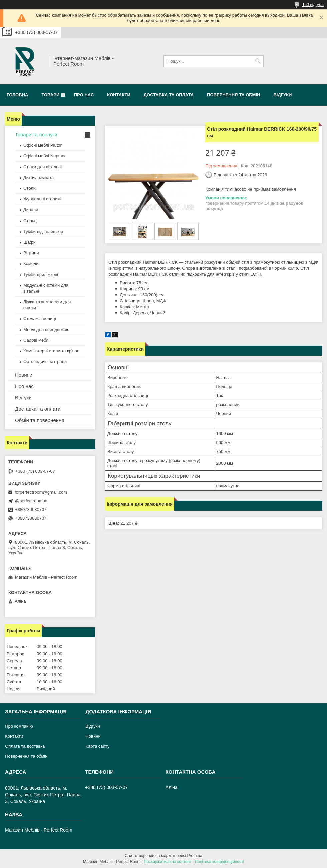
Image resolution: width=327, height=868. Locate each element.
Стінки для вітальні (43, 167)
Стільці (31, 221)
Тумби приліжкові (41, 274)
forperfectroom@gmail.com (41, 492)
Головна (17, 95)
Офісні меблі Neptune (45, 156)
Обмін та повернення (40, 420)
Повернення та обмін (233, 95)
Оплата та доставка (25, 746)
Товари (50, 95)
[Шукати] (258, 61)
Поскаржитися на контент (168, 862)
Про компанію (19, 726)
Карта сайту (97, 746)
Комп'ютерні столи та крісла (51, 351)
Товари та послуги (36, 135)
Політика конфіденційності (220, 862)
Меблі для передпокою (46, 329)
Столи (30, 188)
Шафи (30, 242)
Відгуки (282, 95)
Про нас (84, 95)
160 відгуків (313, 5)
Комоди (31, 263)
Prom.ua (195, 856)
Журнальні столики (43, 199)
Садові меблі (36, 340)
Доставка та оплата (169, 95)
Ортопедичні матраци (45, 361)
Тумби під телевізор (43, 231)
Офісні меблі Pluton (43, 145)
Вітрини (31, 253)
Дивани (31, 210)
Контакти (119, 95)
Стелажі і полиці (40, 318)
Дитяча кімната (39, 178)
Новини (24, 375)
